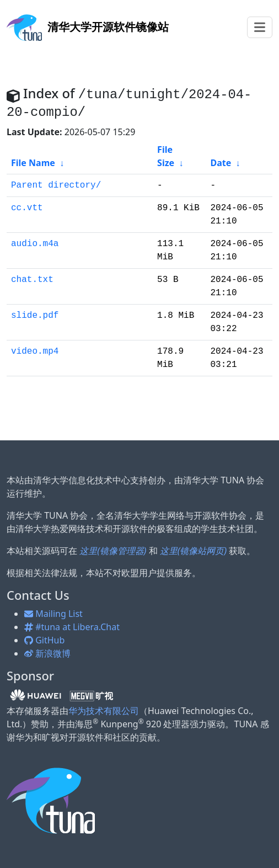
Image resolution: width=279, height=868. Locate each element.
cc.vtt (27, 208)
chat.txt (32, 280)
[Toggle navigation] (260, 27)
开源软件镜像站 (88, 27)
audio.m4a (35, 244)
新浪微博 (47, 653)
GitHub (44, 640)
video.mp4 (35, 352)
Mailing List (53, 614)
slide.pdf (35, 316)
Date (221, 163)
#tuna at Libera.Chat (72, 627)
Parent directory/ (56, 185)
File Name (33, 163)
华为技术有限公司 (104, 711)
